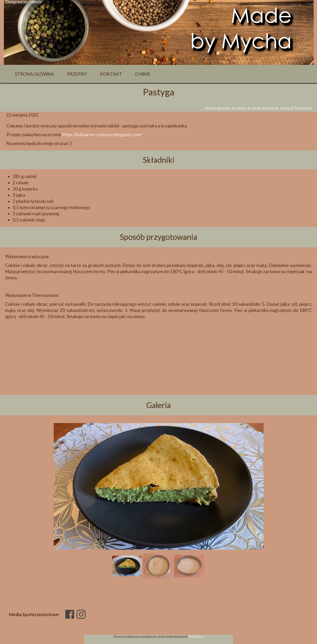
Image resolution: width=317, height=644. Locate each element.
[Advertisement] (158, 366)
